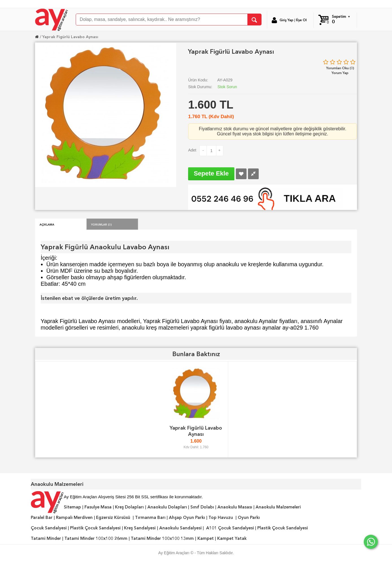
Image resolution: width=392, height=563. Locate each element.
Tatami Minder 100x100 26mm (96, 538)
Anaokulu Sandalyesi (180, 528)
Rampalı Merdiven (74, 517)
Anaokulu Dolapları (167, 507)
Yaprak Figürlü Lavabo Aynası (70, 37)
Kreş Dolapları (129, 507)
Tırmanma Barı (150, 517)
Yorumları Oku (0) (340, 68)
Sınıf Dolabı (202, 507)
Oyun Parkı (249, 517)
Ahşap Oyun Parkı (187, 517)
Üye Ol (301, 20)
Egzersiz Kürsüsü (113, 517)
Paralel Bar (42, 517)
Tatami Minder (46, 538)
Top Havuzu (221, 517)
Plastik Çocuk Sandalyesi (95, 528)
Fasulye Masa (98, 507)
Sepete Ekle (211, 173)
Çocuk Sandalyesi (49, 528)
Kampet (206, 538)
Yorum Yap (340, 73)
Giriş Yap (287, 20)
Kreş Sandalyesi (140, 528)
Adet (192, 150)
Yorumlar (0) (101, 224)
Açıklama (47, 224)
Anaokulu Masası (235, 507)
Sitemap (72, 507)
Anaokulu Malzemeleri (278, 507)
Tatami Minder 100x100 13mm (162, 538)
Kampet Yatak (232, 538)
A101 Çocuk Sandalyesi (230, 528)
